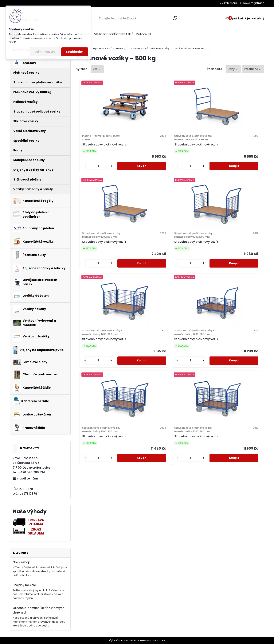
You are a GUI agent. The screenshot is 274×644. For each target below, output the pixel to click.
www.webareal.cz (152, 640)
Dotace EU (143, 34)
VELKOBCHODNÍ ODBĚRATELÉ (114, 34)
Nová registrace (254, 3)
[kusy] (87, 185)
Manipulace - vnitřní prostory (107, 48)
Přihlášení (230, 3)
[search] (175, 18)
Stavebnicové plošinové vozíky (150, 48)
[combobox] (233, 69)
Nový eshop (21, 562)
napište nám (28, 478)
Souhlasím (75, 52)
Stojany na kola (24, 585)
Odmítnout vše (45, 52)
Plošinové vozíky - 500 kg (191, 48)
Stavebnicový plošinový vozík (98, 154)
